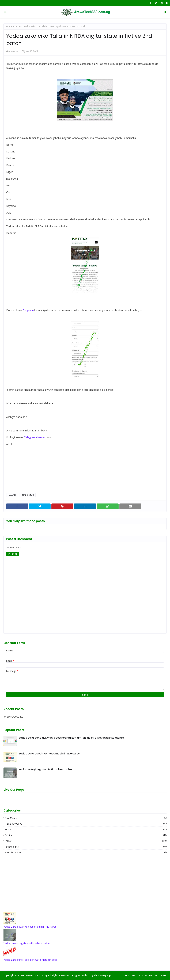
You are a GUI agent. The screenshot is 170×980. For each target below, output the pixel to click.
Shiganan (28, 310)
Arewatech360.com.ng (35, 975)
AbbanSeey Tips (103, 975)
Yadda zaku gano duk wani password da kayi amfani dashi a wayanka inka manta (71, 738)
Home (9, 26)
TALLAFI (18, 26)
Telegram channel (35, 437)
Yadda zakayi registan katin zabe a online (46, 769)
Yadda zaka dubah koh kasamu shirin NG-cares (49, 753)
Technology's (27, 495)
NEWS (86, 829)
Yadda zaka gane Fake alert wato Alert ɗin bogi (30, 960)
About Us (130, 975)
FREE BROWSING (86, 824)
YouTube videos (86, 852)
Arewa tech (14, 51)
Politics (86, 835)
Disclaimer (161, 975)
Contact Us (146, 975)
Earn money (86, 818)
